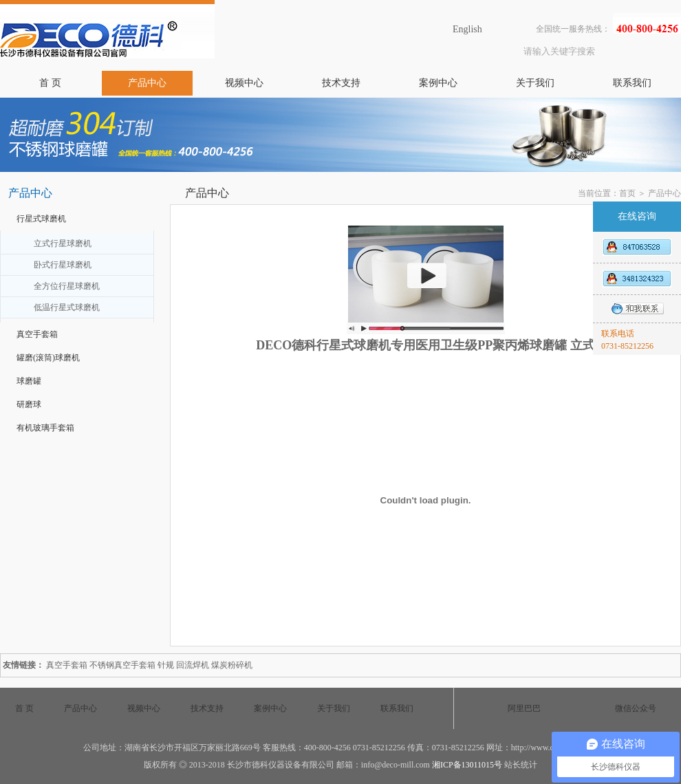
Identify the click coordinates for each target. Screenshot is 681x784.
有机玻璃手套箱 (45, 428)
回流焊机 (193, 665)
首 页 (50, 83)
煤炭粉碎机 (232, 665)
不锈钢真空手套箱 (122, 665)
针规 (166, 665)
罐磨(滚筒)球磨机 (48, 358)
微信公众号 (636, 708)
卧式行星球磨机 (63, 265)
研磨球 (29, 404)
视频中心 (244, 83)
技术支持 (341, 83)
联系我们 (632, 83)
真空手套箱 (37, 334)
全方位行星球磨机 (67, 286)
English (467, 29)
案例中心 (438, 83)
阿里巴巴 (524, 708)
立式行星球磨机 (63, 243)
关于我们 (535, 83)
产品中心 (147, 83)
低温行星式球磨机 (67, 307)
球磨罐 (29, 381)
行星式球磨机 (41, 219)
